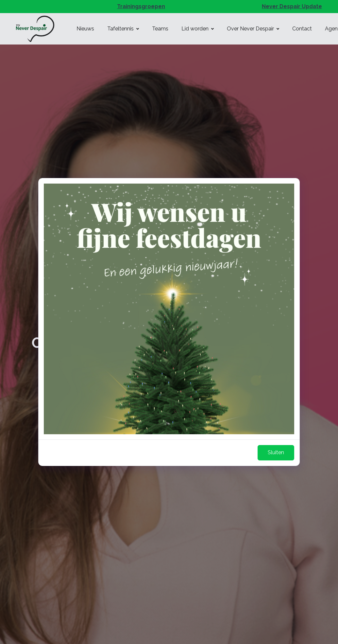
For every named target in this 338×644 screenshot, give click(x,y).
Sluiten (276, 452)
